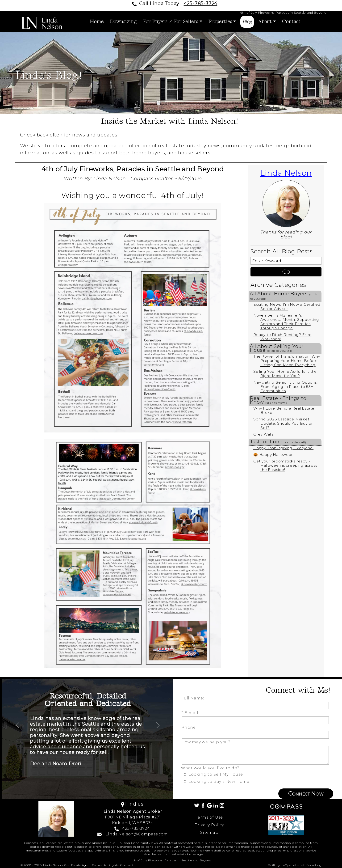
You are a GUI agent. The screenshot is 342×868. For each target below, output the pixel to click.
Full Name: (194, 698)
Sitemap (209, 832)
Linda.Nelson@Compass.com (137, 834)
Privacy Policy (209, 825)
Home (97, 22)
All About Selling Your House (277, 348)
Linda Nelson (286, 173)
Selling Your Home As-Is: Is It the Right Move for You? (285, 374)
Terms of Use (209, 817)
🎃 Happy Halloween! (274, 455)
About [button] (265, 22)
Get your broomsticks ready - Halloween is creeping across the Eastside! (285, 465)
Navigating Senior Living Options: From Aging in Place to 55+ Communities (285, 387)
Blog (247, 22)
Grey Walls (263, 434)
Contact (291, 22)
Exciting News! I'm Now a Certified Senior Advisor (287, 307)
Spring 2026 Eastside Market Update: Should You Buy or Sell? (283, 423)
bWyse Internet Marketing (302, 865)
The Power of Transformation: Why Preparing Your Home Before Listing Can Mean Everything (287, 361)
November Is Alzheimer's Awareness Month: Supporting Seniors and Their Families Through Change (286, 322)
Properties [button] (220, 22)
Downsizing (123, 22)
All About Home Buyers (283, 296)
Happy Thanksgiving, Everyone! (283, 448)
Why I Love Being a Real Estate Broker (284, 410)
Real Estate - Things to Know (278, 400)
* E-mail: (191, 713)
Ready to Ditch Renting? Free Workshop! (282, 337)
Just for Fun (278, 442)
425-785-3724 (201, 4)
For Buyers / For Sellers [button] (171, 22)
